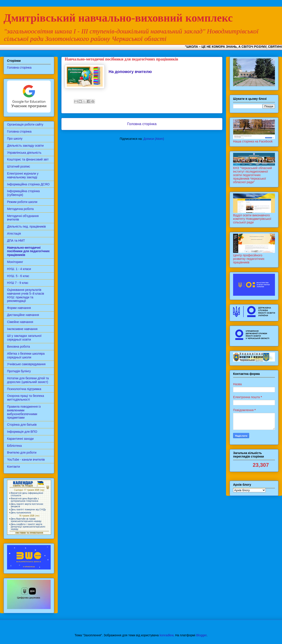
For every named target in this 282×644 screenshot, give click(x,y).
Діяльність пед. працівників (26, 226)
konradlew (166, 635)
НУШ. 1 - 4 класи (19, 269)
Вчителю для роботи (22, 452)
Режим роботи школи (22, 202)
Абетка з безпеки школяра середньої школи (26, 355)
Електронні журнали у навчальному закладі (23, 175)
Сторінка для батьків (22, 425)
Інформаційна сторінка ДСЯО (28, 184)
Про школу (15, 139)
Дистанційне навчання (23, 315)
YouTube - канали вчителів (26, 460)
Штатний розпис (19, 166)
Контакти (13, 467)
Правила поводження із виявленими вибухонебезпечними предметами (24, 412)
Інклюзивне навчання (22, 329)
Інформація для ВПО (22, 432)
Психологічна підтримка (24, 389)
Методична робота (20, 209)
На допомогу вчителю (130, 72)
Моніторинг (15, 262)
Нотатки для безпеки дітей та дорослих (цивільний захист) (28, 380)
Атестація (14, 234)
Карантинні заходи (20, 439)
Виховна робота (19, 347)
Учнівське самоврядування (26, 364)
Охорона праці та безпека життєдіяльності (26, 398)
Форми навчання (19, 308)
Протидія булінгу (19, 371)
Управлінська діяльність (24, 153)
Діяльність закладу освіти (25, 146)
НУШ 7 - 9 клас (18, 283)
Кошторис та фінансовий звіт (28, 159)
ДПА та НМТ (16, 241)
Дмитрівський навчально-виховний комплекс (118, 18)
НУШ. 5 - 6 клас (18, 276)
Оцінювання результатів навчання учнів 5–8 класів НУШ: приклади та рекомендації (26, 295)
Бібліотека (14, 446)
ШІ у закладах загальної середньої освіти (24, 338)
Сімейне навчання (20, 322)
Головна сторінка (142, 124)
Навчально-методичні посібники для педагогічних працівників (28, 251)
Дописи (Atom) (154, 139)
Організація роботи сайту (25, 124)
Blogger (201, 635)
